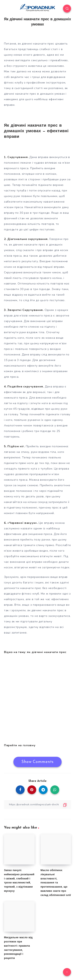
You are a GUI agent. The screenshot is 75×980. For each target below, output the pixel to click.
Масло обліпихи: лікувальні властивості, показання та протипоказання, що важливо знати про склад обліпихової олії (56, 883)
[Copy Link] (37, 805)
